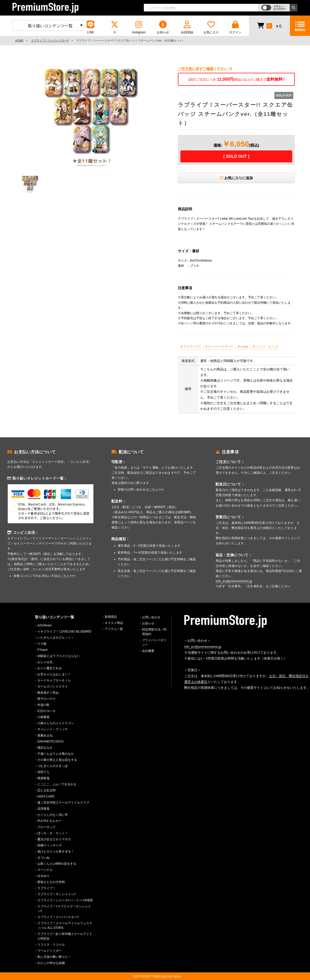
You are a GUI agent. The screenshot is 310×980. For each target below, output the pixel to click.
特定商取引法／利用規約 (154, 632)
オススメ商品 (114, 623)
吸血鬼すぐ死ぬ (48, 693)
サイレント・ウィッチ (53, 729)
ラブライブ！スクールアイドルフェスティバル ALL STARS (65, 926)
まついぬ (43, 858)
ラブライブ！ (46, 888)
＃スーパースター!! (219, 347)
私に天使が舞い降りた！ (54, 957)
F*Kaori (42, 650)
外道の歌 (43, 705)
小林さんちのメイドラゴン (56, 723)
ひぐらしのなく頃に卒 (53, 815)
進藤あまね (45, 735)
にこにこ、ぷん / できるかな (57, 784)
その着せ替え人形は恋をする (57, 760)
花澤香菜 (43, 809)
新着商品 (111, 617)
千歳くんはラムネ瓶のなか (56, 754)
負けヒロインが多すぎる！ (56, 851)
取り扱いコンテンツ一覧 (50, 26)
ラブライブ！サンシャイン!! (57, 894)
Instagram (139, 27)
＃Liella (243, 347)
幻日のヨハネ (46, 711)
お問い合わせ (151, 617)
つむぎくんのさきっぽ (53, 766)
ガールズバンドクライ (53, 687)
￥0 (269, 25)
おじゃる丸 (45, 662)
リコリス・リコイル (51, 945)
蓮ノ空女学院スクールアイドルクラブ (63, 803)
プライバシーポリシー (154, 642)
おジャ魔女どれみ (50, 668)
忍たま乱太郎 (46, 790)
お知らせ (163, 27)
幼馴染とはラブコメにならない (59, 656)
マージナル (45, 870)
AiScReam (45, 625)
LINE (90, 27)
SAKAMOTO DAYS (50, 741)
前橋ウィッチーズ (50, 845)
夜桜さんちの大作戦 (51, 882)
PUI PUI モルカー (49, 821)
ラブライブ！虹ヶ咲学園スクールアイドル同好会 (65, 936)
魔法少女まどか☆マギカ (54, 839)
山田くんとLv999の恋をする (57, 864)
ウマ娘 (42, 644)
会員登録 (187, 27)
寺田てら (43, 772)
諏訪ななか (45, 748)
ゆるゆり (43, 876)
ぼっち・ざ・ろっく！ (53, 833)
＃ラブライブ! (190, 347)
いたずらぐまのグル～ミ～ (56, 638)
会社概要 (148, 651)
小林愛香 (43, 717)
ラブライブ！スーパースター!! (50, 40)
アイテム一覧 (114, 629)
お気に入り (211, 27)
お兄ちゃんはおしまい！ (54, 674)
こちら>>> (68, 576)
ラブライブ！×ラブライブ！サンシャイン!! (64, 909)
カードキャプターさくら (54, 680)
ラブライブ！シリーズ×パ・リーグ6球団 (65, 900)
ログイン (235, 27)
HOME (19, 40)
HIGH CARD (46, 796)
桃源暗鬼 (43, 778)
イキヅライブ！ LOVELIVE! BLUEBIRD (64, 632)
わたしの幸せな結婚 (51, 963)
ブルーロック (46, 827)
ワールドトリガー (50, 951)
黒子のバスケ (46, 699)
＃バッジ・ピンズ (265, 347)
